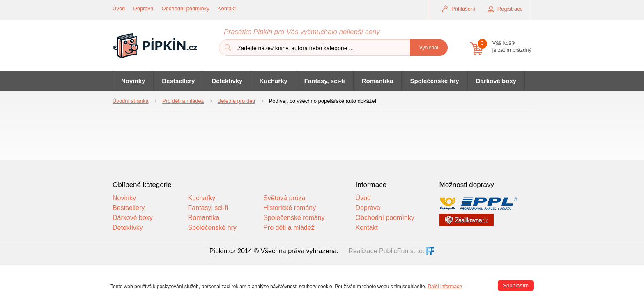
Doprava (143, 8)
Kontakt (227, 8)
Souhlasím (516, 286)
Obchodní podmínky (186, 8)
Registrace (510, 9)
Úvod (119, 8)
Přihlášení (463, 9)
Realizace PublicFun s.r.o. (386, 251)
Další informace (445, 287)
